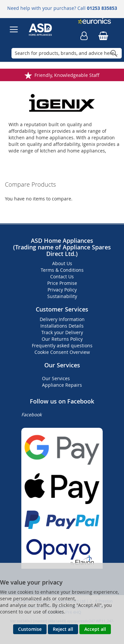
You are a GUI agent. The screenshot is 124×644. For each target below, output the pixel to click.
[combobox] (67, 53)
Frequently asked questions (62, 345)
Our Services (56, 378)
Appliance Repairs (62, 385)
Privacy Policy (62, 290)
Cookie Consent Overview (62, 352)
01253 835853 (102, 8)
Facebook (31, 414)
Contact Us (62, 276)
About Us (62, 263)
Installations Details (62, 326)
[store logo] (45, 30)
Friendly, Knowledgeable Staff (67, 75)
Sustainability (62, 296)
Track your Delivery (62, 332)
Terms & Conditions (62, 270)
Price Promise (62, 283)
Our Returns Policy (62, 339)
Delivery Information (62, 319)
